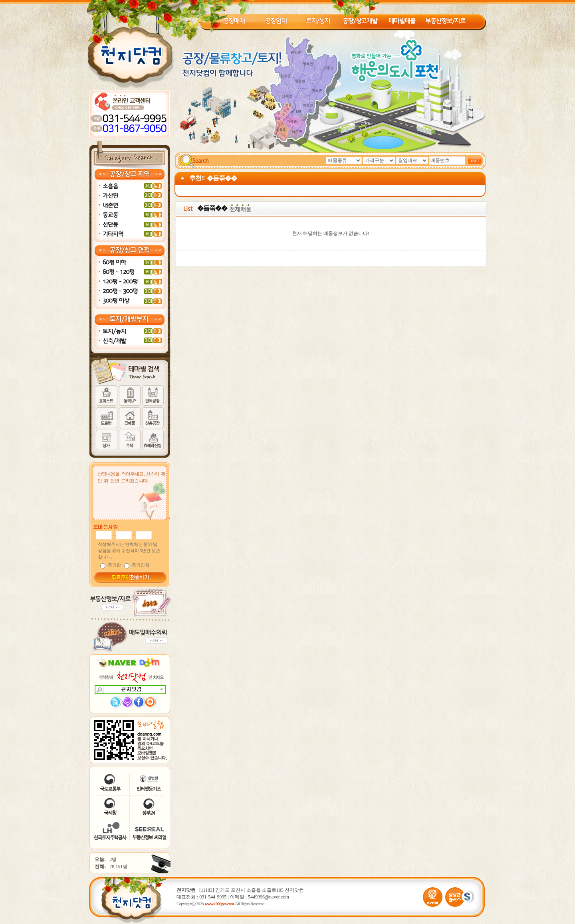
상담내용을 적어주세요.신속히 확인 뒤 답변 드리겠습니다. (133, 495)
